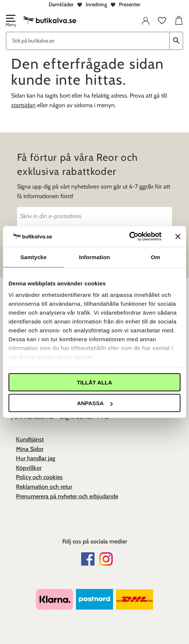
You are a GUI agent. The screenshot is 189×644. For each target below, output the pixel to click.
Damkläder (61, 4)
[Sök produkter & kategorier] (88, 41)
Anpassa (95, 403)
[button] (10, 21)
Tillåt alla (94, 382)
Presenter (130, 4)
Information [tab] (94, 257)
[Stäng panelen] (178, 236)
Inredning (96, 4)
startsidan (23, 105)
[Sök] (176, 41)
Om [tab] (155, 257)
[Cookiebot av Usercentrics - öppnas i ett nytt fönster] (129, 237)
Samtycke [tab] (34, 257)
